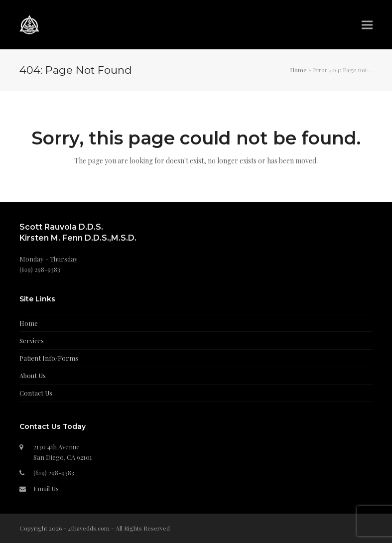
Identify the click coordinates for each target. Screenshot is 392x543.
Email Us (46, 488)
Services (32, 340)
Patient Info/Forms (49, 358)
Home (298, 70)
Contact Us (36, 393)
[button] (367, 25)
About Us (33, 375)
